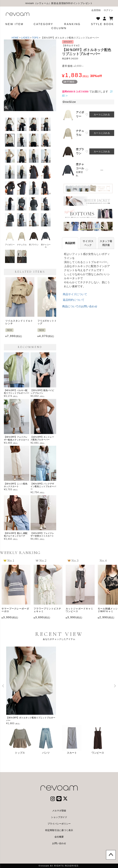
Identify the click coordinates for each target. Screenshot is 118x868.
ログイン (108, 10)
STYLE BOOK (102, 24)
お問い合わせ (59, 843)
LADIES (25, 38)
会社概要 (59, 837)
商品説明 (70, 243)
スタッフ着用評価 (106, 243)
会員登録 (96, 10)
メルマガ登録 (59, 811)
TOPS (35, 38)
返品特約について (74, 300)
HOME (15, 38)
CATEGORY (43, 24)
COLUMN (59, 28)
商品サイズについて (75, 294)
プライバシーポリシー (59, 824)
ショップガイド (59, 817)
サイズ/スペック (88, 243)
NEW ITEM (14, 24)
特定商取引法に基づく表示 (59, 830)
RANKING (73, 24)
